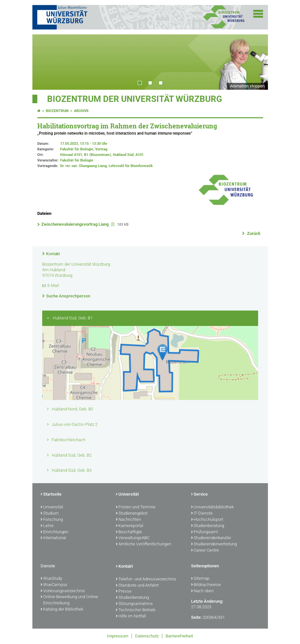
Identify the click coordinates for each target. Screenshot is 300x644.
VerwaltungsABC (133, 538)
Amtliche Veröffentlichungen (143, 544)
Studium (50, 514)
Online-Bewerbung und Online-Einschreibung (70, 600)
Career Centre (205, 551)
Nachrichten (128, 520)
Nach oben (202, 591)
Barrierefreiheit (179, 636)
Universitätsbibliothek (212, 507)
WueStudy (51, 579)
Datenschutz (147, 636)
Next (256, 62)
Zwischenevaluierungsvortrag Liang (75, 224)
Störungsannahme (134, 604)
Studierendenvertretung (214, 544)
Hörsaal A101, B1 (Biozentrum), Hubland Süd (97, 155)
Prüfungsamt (204, 532)
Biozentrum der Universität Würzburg (135, 99)
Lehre (47, 526)
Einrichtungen (54, 532)
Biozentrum (57, 111)
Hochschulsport (207, 520)
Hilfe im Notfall (131, 616)
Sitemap (200, 579)
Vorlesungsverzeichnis (63, 591)
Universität (52, 507)
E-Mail (53, 285)
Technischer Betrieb (136, 610)
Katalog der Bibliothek (62, 610)
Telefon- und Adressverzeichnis (146, 579)
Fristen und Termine (136, 507)
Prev (44, 62)
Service (199, 495)
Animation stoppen (247, 86)
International (53, 538)
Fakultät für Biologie (77, 160)
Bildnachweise (206, 585)
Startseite (51, 495)
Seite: (196, 617)
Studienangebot (132, 514)
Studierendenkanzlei (211, 538)
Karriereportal (130, 526)
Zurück (253, 233)
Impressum (118, 636)
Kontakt (53, 254)
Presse (124, 592)
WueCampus (54, 585)
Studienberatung (208, 526)
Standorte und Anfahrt (137, 586)
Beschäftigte (129, 532)
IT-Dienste (202, 514)
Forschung (52, 520)
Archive (81, 111)
